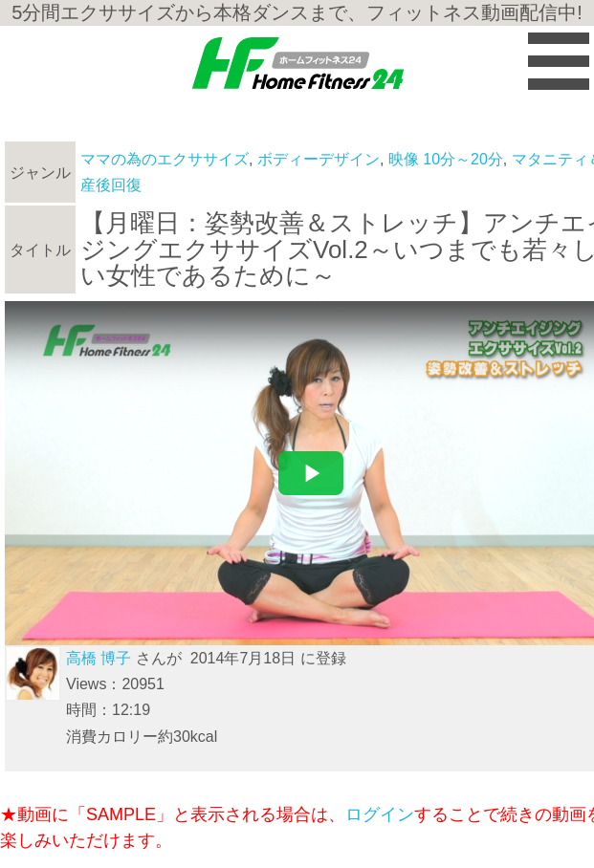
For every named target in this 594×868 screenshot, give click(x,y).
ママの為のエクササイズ (165, 159)
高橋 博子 (99, 658)
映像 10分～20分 (446, 159)
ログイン (380, 814)
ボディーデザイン (319, 159)
